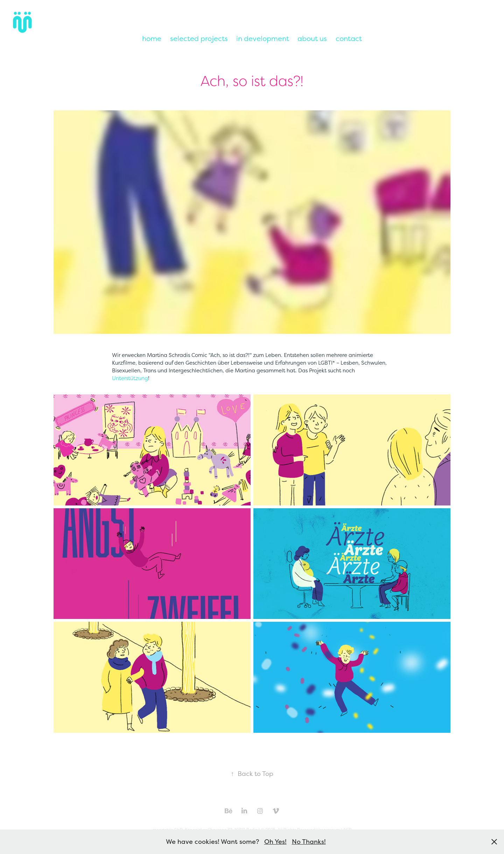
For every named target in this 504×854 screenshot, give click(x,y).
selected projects (199, 38)
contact (349, 38)
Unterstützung (130, 378)
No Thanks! (309, 842)
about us (312, 38)
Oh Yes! (275, 842)
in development (263, 38)
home (152, 38)
